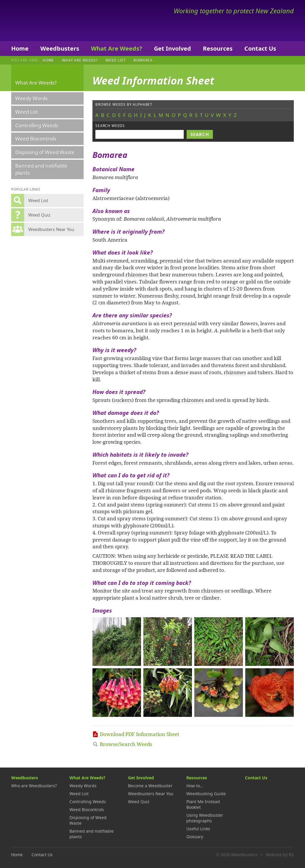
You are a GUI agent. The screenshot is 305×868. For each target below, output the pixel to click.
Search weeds (110, 126)
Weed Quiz (139, 802)
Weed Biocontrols (36, 139)
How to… (195, 786)
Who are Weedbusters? (34, 786)
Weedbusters (55, 21)
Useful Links (198, 829)
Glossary (195, 837)
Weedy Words (32, 98)
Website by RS (280, 855)
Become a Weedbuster (150, 786)
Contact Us (260, 48)
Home (20, 48)
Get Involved (173, 48)
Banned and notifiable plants (41, 169)
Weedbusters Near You (151, 794)
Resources (218, 48)
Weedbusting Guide (206, 794)
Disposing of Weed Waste (45, 152)
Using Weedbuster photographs (205, 818)
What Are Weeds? (117, 48)
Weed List (116, 60)
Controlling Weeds (37, 125)
